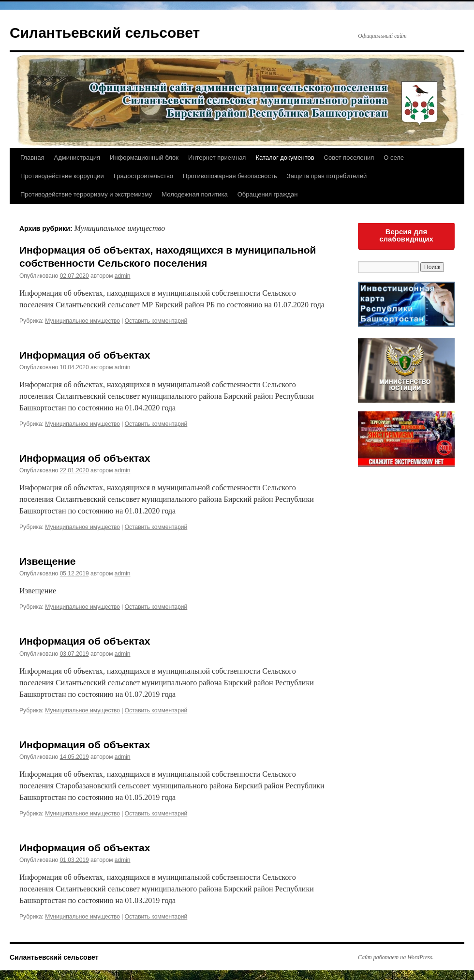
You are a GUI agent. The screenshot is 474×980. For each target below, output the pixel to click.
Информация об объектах (85, 355)
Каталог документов (285, 158)
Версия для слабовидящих (406, 235)
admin (123, 276)
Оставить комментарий (156, 321)
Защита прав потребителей (327, 176)
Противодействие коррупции (62, 176)
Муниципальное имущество (82, 321)
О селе (394, 158)
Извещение (48, 561)
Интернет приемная (217, 158)
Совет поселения (349, 158)
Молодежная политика (194, 194)
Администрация (77, 158)
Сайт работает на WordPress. (396, 957)
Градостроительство (143, 176)
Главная (32, 158)
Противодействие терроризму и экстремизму (86, 194)
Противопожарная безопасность (230, 176)
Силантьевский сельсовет (105, 33)
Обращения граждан (268, 194)
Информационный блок (144, 158)
